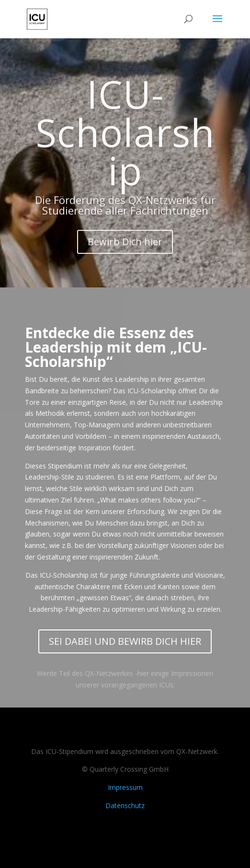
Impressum (125, 787)
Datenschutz (125, 805)
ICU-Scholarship (125, 141)
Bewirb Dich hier (125, 250)
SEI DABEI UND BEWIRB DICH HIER (125, 641)
